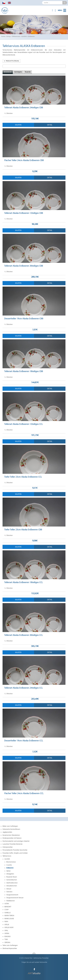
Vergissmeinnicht (12, 895)
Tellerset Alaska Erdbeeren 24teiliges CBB (24, 108)
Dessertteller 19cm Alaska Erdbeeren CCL (24, 741)
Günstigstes (18, 72)
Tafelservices (16, 36)
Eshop (9, 36)
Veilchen (9, 892)
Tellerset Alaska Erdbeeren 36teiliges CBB (24, 266)
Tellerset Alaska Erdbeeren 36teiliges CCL (23, 635)
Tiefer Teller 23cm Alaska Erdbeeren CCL (23, 477)
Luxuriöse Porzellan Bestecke (13, 844)
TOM (6, 939)
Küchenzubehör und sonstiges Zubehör (16, 841)
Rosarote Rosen (12, 877)
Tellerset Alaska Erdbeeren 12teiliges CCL (23, 424)
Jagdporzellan (7, 832)
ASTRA (7, 904)
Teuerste (28, 72)
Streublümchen (12, 886)
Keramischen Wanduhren (11, 835)
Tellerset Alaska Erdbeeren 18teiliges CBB (24, 371)
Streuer (9, 889)
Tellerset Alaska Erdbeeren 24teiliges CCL (23, 688)
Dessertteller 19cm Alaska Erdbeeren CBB (24, 319)
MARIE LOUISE (9, 919)
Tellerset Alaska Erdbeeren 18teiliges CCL (23, 582)
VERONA (7, 942)
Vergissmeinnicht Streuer (15, 898)
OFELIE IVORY (9, 928)
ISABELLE (7, 913)
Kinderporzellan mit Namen (12, 838)
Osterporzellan (8, 847)
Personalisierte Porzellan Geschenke (15, 850)
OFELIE (7, 925)
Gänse (8, 871)
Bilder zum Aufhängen (10, 826)
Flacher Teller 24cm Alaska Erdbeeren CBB (24, 160)
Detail (50, 125)
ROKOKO (7, 937)
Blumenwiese (11, 862)
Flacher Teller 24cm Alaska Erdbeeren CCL (24, 793)
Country (9, 865)
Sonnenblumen (12, 880)
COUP (6, 910)
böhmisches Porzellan (41, 958)
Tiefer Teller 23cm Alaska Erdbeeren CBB (23, 530)
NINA (6, 922)
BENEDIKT (8, 907)
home (3, 36)
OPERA (7, 933)
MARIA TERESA (9, 916)
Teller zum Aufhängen (10, 945)
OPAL (6, 931)
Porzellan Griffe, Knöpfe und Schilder (15, 853)
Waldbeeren (11, 901)
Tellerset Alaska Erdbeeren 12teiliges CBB (24, 213)
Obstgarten (10, 874)
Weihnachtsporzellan (10, 948)
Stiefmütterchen (12, 883)
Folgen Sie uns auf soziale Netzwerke (34, 962)
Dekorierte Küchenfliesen (11, 829)
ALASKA (24, 36)
